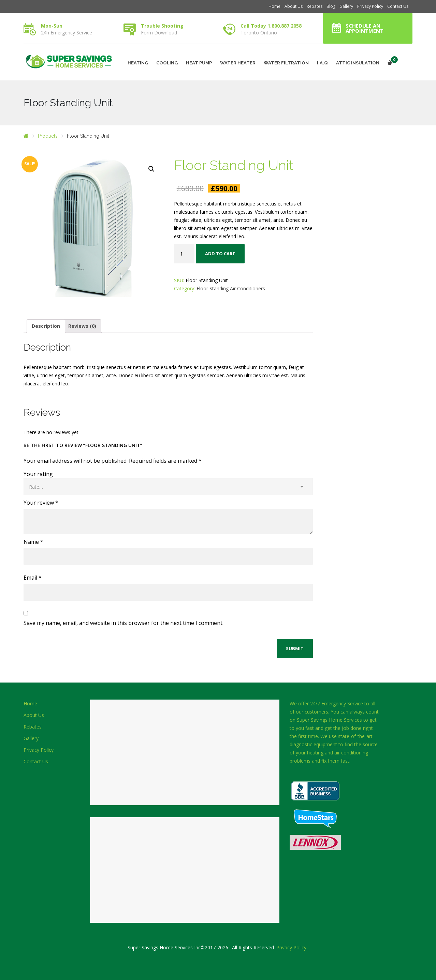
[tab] (46, 326)
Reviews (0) (82, 326)
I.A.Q (322, 63)
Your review (41, 503)
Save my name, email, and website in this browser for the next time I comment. (123, 623)
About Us (294, 6)
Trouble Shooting (162, 26)
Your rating (38, 474)
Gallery (346, 6)
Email (33, 578)
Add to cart (220, 254)
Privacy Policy (370, 6)
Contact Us (398, 6)
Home (274, 6)
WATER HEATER (238, 63)
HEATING (138, 63)
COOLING (167, 63)
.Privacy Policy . (292, 947)
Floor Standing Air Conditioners (231, 288)
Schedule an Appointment (365, 28)
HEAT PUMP (199, 63)
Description (46, 326)
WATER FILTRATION (286, 63)
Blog (331, 6)
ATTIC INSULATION (358, 63)
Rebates (315, 6)
